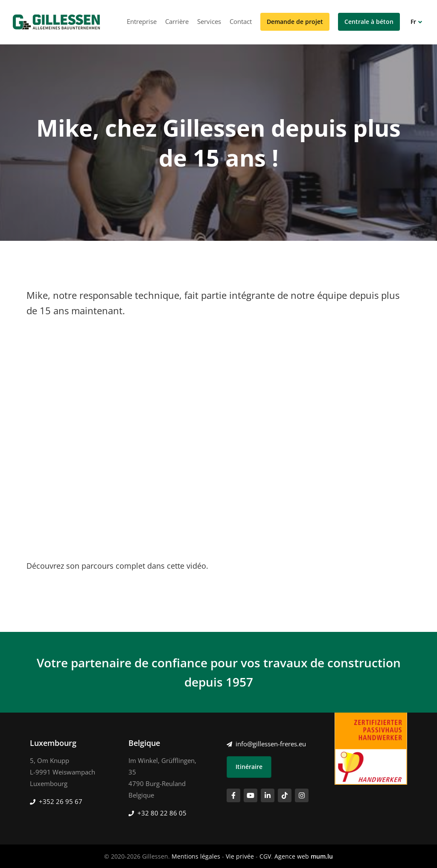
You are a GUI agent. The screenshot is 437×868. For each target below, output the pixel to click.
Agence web (292, 856)
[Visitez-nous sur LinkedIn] (268, 795)
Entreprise (142, 21)
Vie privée (240, 856)
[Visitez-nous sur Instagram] (302, 795)
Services (209, 21)
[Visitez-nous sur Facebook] (233, 795)
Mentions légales (196, 856)
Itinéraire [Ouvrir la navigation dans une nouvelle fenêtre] (249, 767)
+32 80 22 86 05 (162, 813)
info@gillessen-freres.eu (271, 744)
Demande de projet (295, 22)
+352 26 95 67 (61, 801)
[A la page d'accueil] (56, 22)
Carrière (177, 21)
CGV (265, 856)
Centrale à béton (369, 22)
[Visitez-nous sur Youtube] (251, 795)
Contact (241, 21)
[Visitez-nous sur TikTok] (285, 795)
